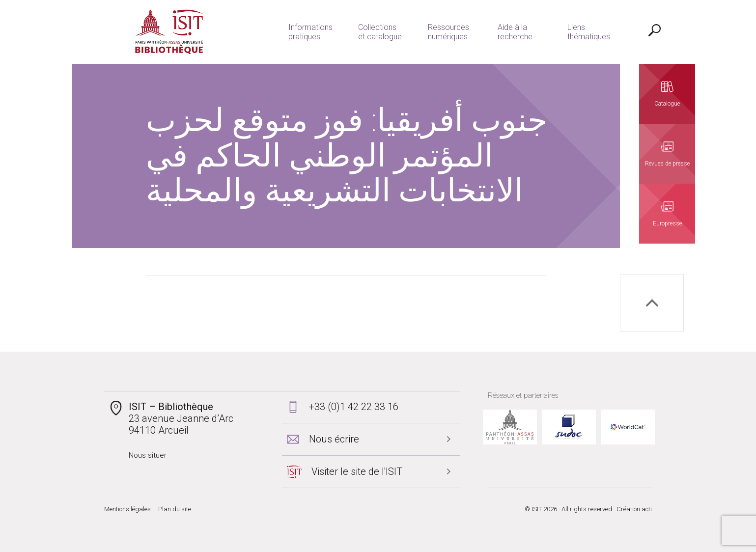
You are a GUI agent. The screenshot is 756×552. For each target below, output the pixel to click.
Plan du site (175, 509)
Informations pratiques (306, 32)
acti (647, 509)
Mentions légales (127, 509)
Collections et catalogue (375, 32)
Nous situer (148, 455)
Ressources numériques (444, 32)
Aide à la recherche (510, 32)
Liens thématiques (584, 32)
